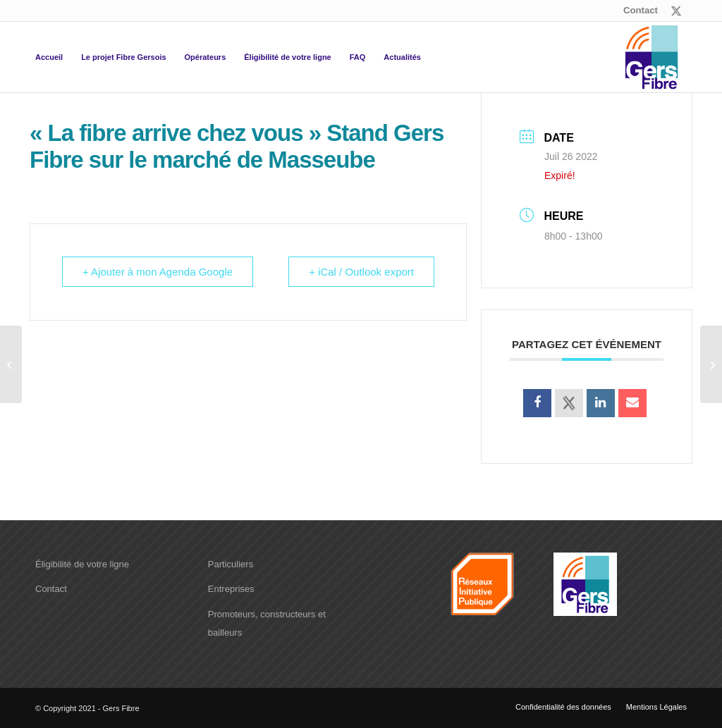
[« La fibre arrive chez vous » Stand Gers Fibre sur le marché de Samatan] (11, 364)
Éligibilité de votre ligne (82, 564)
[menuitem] (637, 11)
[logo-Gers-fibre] (651, 57)
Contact (641, 10)
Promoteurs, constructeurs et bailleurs (267, 623)
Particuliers (231, 564)
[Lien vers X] (676, 11)
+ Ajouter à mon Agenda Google (158, 272)
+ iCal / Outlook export (361, 272)
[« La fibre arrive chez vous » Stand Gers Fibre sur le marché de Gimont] (711, 364)
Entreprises (231, 589)
